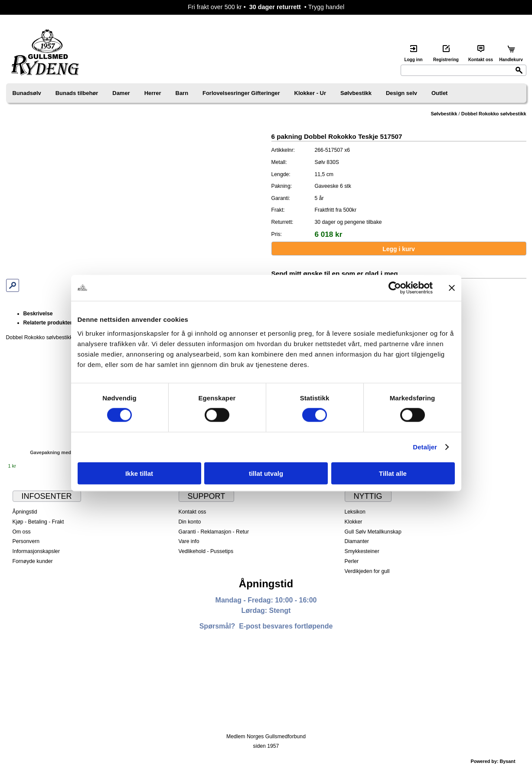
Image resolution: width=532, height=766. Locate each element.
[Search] (463, 70)
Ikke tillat (139, 473)
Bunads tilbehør (77, 93)
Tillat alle (393, 473)
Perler (352, 561)
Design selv (401, 93)
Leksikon (355, 512)
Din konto (190, 522)
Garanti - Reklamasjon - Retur (214, 532)
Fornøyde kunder (33, 561)
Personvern (26, 541)
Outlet (439, 93)
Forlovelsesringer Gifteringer (241, 93)
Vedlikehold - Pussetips (206, 551)
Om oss (22, 532)
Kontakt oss (193, 512)
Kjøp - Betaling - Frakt (38, 522)
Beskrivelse (38, 314)
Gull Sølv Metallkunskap (373, 532)
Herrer (153, 93)
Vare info (189, 541)
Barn (182, 93)
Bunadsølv (27, 93)
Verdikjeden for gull (367, 571)
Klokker (354, 522)
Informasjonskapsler (36, 551)
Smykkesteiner (362, 551)
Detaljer (425, 447)
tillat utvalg (266, 473)
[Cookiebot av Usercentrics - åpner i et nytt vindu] (395, 288)
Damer (121, 93)
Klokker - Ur (310, 93)
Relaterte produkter (48, 323)
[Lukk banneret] (452, 288)
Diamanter (357, 541)
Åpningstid (25, 512)
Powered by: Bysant (493, 761)
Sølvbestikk (356, 93)
